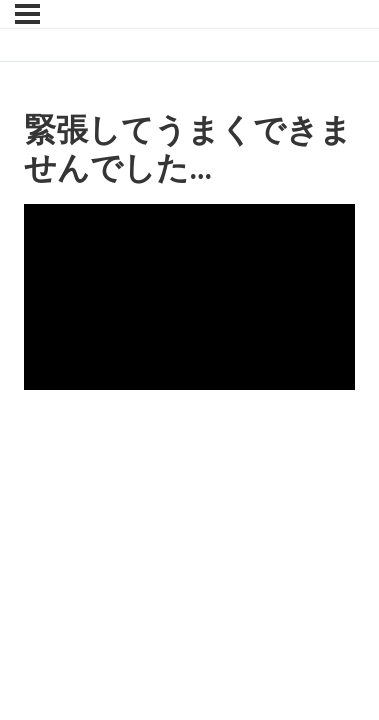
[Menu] (27, 14)
